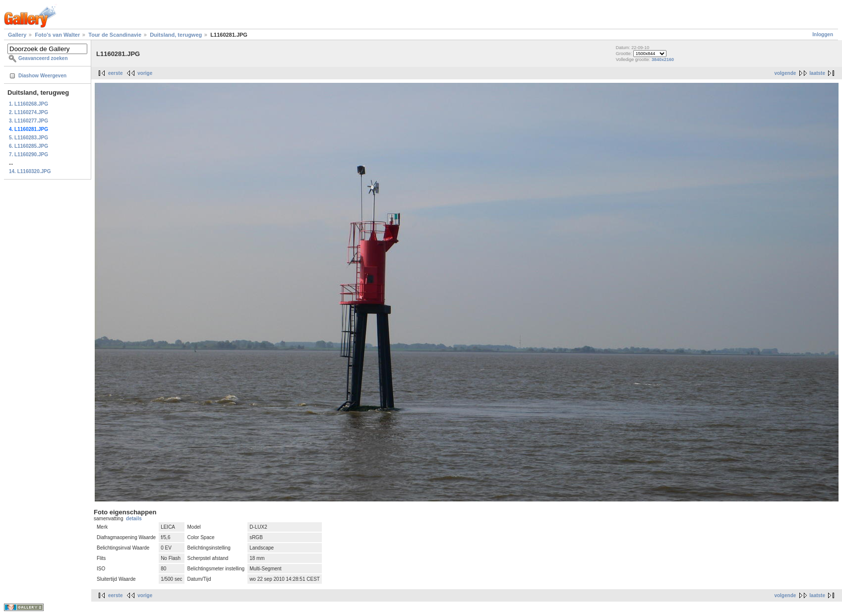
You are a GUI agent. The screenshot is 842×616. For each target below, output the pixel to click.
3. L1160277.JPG (29, 121)
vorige (145, 73)
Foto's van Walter (57, 35)
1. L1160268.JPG (29, 104)
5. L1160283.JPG (29, 138)
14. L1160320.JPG (30, 171)
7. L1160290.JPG (29, 154)
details (134, 519)
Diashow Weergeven (42, 76)
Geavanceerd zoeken (43, 58)
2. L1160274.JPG (29, 112)
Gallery (17, 35)
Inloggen (823, 34)
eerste (115, 73)
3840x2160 (663, 60)
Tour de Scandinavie (115, 35)
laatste (817, 73)
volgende (785, 73)
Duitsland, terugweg (176, 35)
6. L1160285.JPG (29, 146)
